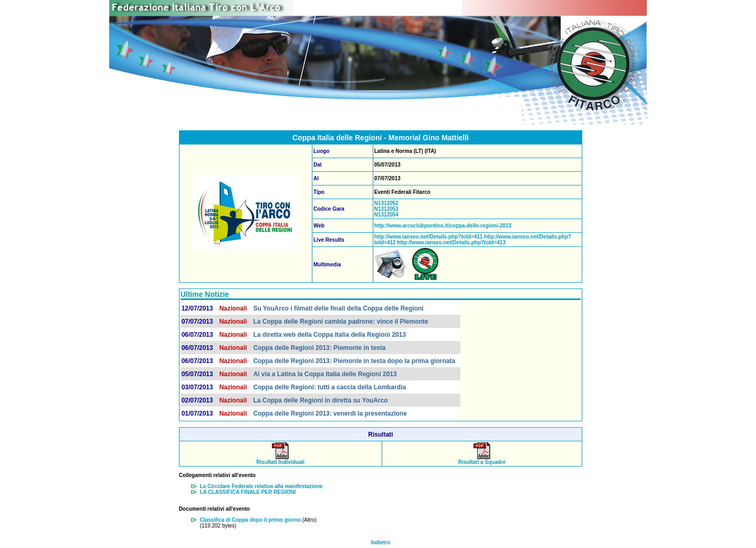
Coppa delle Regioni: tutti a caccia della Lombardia (329, 387)
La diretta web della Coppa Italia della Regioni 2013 (329, 335)
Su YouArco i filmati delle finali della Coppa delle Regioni (338, 308)
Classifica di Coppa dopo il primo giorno (250, 520)
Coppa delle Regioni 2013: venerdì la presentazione (330, 413)
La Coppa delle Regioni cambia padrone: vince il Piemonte (340, 322)
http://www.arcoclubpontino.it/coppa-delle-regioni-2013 (443, 226)
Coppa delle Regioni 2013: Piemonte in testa (319, 348)
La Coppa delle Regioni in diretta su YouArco (320, 400)
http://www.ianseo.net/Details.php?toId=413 (451, 242)
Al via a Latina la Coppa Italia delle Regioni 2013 (325, 374)
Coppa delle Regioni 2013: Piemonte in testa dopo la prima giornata (354, 361)
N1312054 (386, 215)
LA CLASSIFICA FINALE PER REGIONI (248, 492)
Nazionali (233, 308)
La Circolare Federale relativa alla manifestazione (261, 486)
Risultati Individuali (280, 460)
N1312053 (386, 209)
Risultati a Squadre (482, 460)
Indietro (381, 542)
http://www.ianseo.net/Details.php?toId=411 (429, 237)
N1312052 (386, 203)
